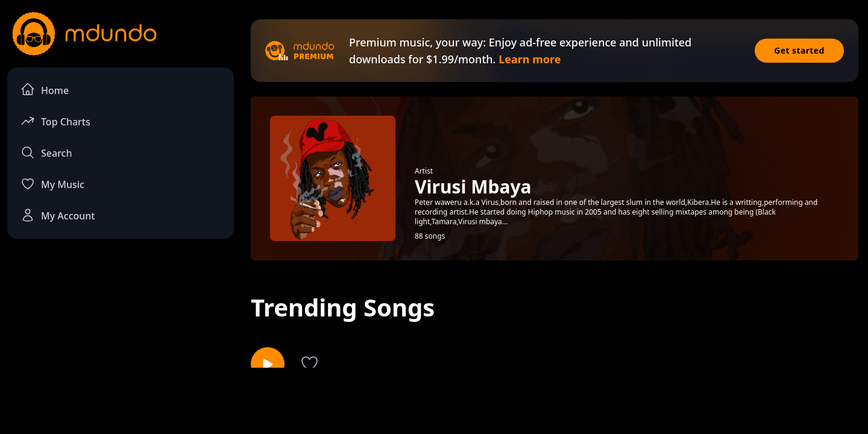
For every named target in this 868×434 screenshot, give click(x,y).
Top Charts (55, 121)
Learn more (530, 59)
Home (45, 90)
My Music (52, 184)
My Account (58, 215)
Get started (799, 50)
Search (46, 153)
